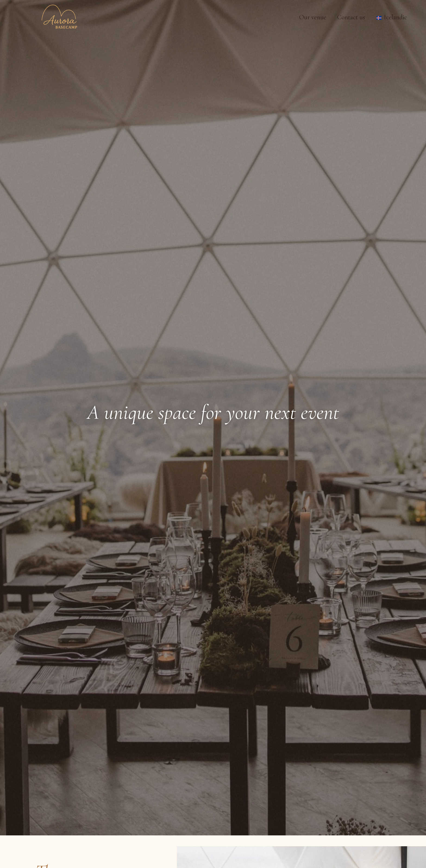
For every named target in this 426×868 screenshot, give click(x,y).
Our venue (313, 17)
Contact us (351, 17)
